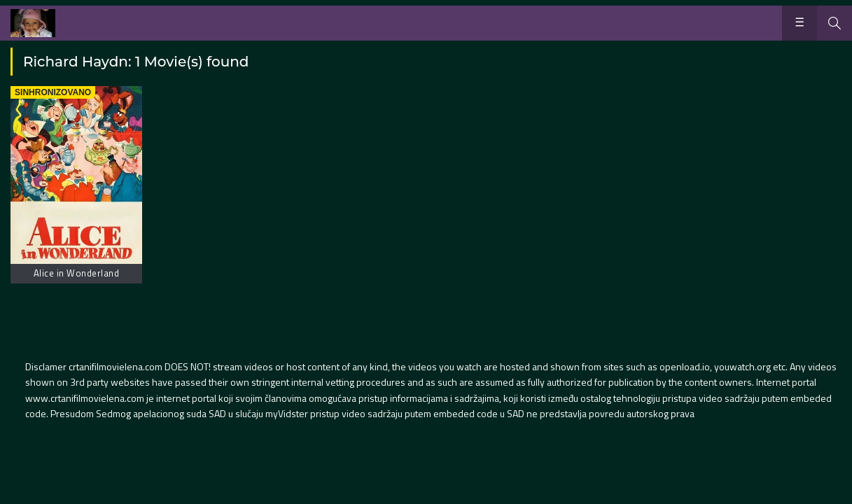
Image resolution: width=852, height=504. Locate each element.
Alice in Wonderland (77, 273)
